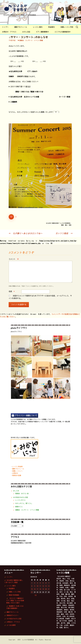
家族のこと (19, 507)
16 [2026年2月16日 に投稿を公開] (35, 589)
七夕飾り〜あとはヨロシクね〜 (26, 233)
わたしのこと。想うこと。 (24, 503)
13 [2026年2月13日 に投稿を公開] (46, 586)
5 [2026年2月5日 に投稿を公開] (43, 583)
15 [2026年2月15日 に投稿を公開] (32, 589)
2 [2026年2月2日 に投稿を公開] (35, 583)
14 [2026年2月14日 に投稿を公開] (49, 586)
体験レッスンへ (17, 471)
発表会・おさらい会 (22, 493)
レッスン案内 (38, 27)
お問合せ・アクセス (9, 32)
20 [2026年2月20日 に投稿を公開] (46, 589)
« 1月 (34, 595)
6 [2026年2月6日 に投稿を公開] (46, 583)
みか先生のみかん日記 (21, 497)
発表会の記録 (17, 475)
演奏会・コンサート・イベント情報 (31, 40)
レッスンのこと (20, 500)
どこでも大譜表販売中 (63, 32)
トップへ (5, 27)
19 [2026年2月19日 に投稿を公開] (43, 589)
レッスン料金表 (17, 467)
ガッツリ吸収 (64, 233)
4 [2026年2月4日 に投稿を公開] (40, 583)
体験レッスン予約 (67, 27)
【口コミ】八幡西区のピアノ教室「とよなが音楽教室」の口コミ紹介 (15, 601)
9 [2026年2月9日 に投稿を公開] (35, 586)
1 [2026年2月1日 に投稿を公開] (32, 583)
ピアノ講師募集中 (42, 32)
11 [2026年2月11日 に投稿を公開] (40, 586)
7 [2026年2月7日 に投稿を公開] (49, 583)
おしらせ (16, 491)
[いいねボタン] (11, 217)
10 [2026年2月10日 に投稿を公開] (37, 586)
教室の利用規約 (14, 595)
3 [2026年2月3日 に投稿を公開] (37, 583)
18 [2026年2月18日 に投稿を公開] (40, 589)
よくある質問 (11, 625)
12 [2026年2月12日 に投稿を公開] (43, 586)
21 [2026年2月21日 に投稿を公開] (49, 589)
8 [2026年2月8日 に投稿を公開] (32, 586)
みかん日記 (26, 32)
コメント (14, 259)
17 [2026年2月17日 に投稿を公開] (37, 589)
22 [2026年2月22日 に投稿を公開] (32, 592)
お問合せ (15, 473)
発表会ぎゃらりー (13, 615)
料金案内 (51, 27)
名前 (12, 291)
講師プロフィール (21, 27)
